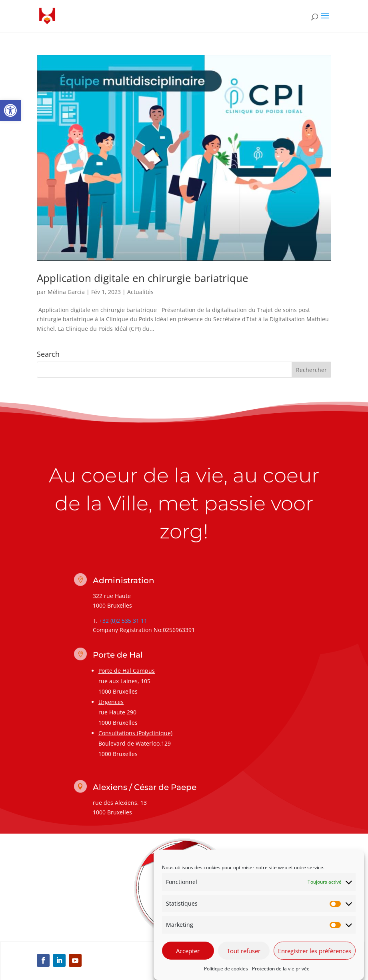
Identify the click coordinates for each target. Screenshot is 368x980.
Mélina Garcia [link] (66, 292)
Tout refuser (244, 951)
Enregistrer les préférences (315, 951)
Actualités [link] (140, 292)
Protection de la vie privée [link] (281, 969)
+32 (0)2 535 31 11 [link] (123, 621)
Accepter (188, 951)
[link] (10, 110)
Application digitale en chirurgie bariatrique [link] (143, 278)
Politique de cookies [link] (226, 969)
